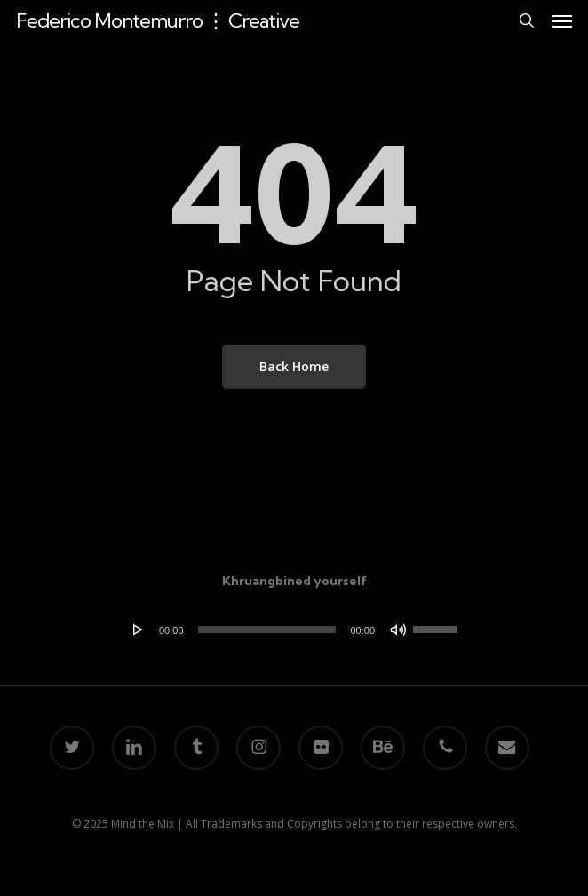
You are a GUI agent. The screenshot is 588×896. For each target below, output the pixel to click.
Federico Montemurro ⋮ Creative (158, 20)
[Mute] (398, 630)
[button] (562, 20)
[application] (294, 630)
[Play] (139, 630)
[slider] (267, 630)
